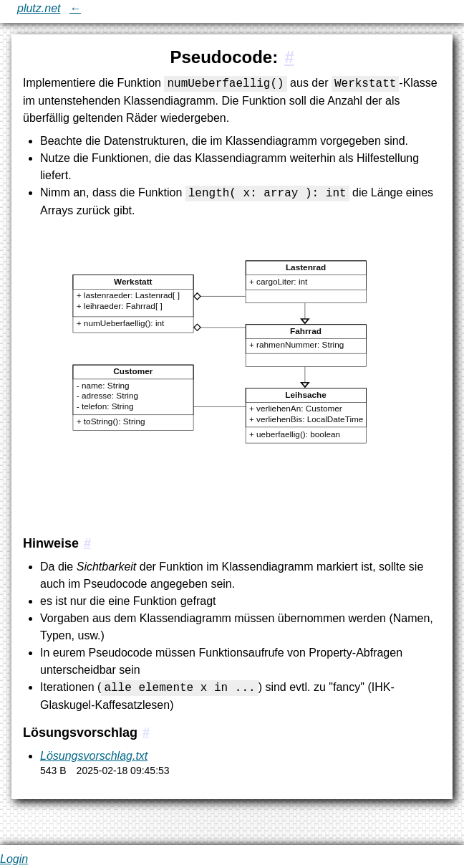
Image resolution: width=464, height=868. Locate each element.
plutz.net (39, 8)
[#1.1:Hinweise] (87, 543)
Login (14, 859)
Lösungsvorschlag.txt (94, 756)
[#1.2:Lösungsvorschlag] (146, 733)
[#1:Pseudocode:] (289, 57)
